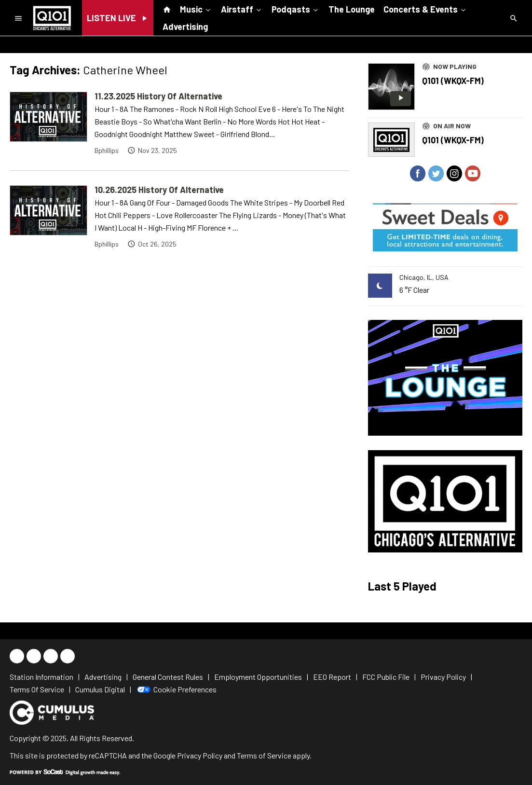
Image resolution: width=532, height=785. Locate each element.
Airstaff (242, 9)
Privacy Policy (200, 755)
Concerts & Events (425, 9)
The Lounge (352, 9)
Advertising (185, 27)
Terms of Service (264, 755)
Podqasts (296, 9)
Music (196, 9)
